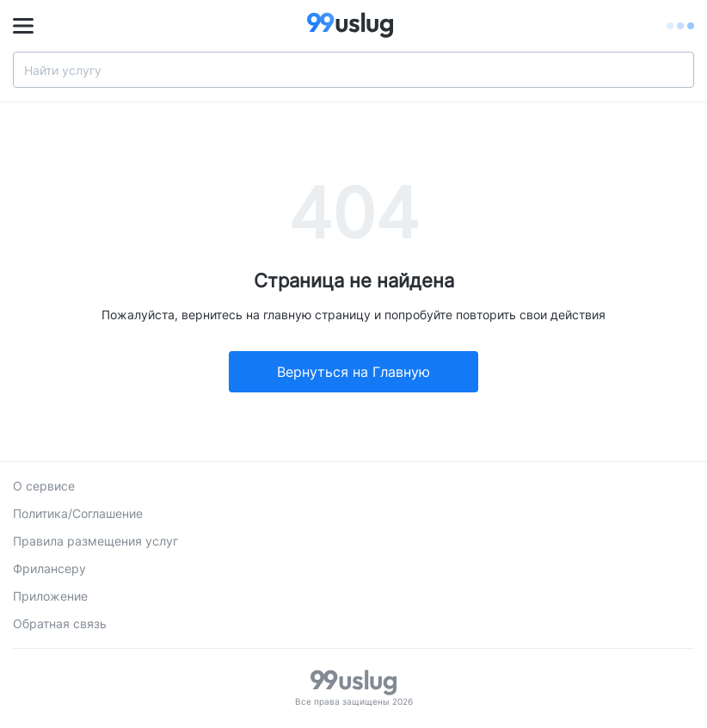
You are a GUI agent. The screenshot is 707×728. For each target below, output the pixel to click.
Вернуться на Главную (353, 372)
